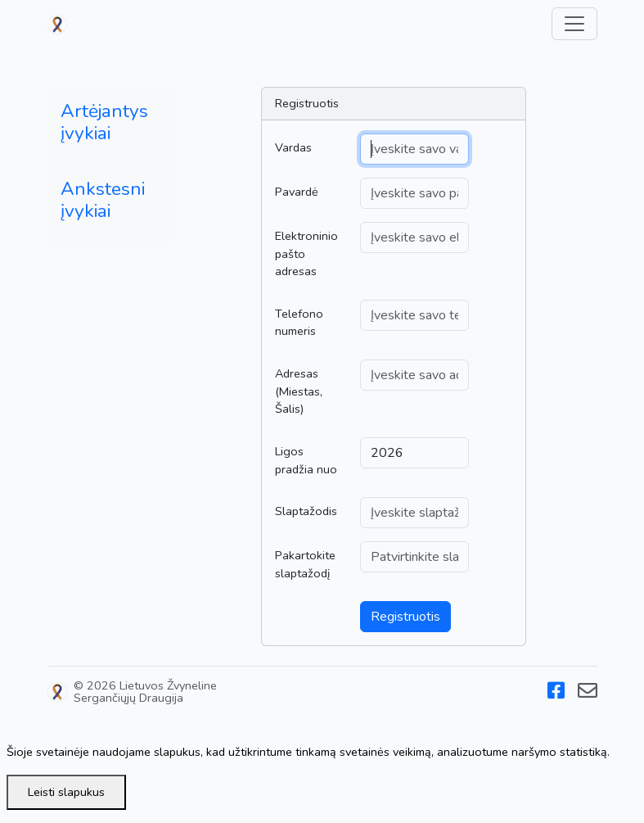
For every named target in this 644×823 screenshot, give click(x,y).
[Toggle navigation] (574, 24)
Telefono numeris (299, 323)
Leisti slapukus (66, 792)
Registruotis (405, 617)
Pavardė (297, 192)
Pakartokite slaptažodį (305, 564)
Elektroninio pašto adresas (306, 253)
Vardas (293, 147)
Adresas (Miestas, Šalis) (299, 391)
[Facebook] (556, 694)
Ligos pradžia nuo (306, 460)
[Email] (588, 694)
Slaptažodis (306, 511)
